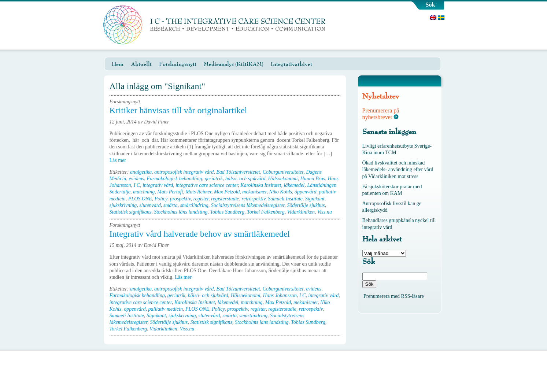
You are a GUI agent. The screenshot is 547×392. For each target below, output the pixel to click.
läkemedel (294, 185)
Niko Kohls (280, 192)
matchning (144, 192)
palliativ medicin (166, 309)
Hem (118, 64)
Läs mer (120, 160)
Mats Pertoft (170, 192)
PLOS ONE (140, 199)
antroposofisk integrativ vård (184, 172)
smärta (171, 205)
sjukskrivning (123, 205)
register (201, 199)
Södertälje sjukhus (306, 205)
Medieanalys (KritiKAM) (234, 64)
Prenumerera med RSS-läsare (394, 296)
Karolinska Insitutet (261, 185)
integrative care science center (207, 185)
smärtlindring (194, 205)
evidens (136, 179)
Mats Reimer (199, 192)
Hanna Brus (313, 179)
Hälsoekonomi (283, 179)
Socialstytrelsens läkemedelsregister (248, 205)
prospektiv (180, 199)
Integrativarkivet (291, 64)
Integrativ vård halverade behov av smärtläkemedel (200, 234)
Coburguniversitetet (283, 172)
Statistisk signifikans (131, 212)
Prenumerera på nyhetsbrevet (381, 114)
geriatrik (214, 179)
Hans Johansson (280, 295)
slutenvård (150, 205)
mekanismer (254, 192)
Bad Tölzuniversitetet (238, 172)
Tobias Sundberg (227, 212)
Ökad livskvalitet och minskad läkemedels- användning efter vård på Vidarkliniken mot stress (398, 169)
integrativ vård (158, 185)
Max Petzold (227, 192)
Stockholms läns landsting (181, 212)
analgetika (141, 172)
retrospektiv (254, 199)
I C (137, 185)
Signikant (315, 199)
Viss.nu (325, 212)
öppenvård (305, 192)
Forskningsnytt (178, 64)
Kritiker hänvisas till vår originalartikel (178, 110)
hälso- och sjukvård (245, 179)
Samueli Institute (285, 199)
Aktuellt (141, 64)
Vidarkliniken (301, 212)
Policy (161, 199)
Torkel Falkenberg (266, 212)
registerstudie (225, 199)
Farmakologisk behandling (174, 179)
